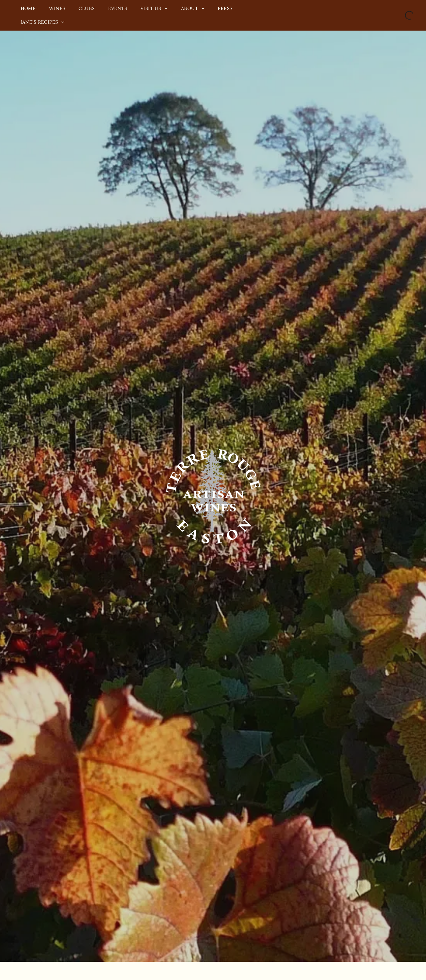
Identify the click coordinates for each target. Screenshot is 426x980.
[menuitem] (28, 8)
